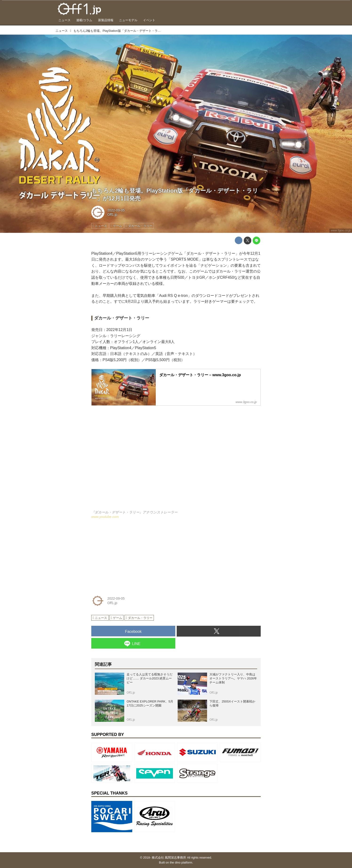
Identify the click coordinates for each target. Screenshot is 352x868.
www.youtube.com (105, 517)
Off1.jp (112, 214)
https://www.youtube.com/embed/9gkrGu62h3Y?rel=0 (176, 461)
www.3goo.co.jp (341, 230)
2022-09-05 (116, 210)
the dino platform (181, 862)
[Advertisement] (127, 556)
